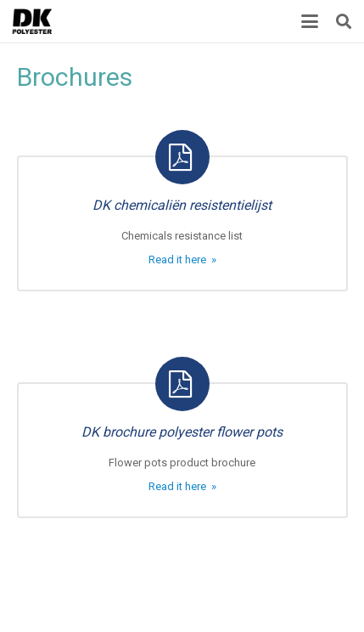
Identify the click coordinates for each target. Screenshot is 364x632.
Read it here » (182, 260)
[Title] (32, 21)
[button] (310, 21)
